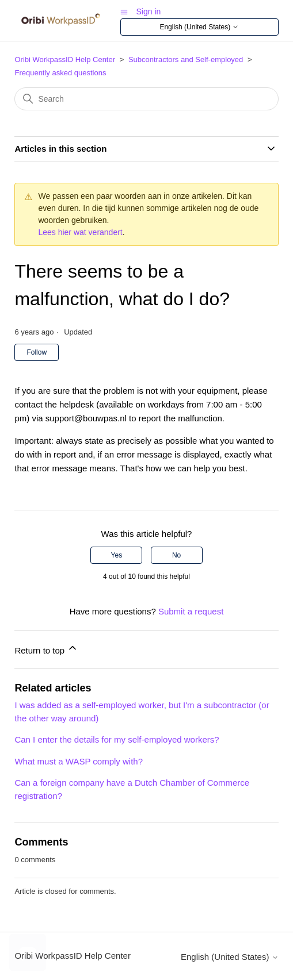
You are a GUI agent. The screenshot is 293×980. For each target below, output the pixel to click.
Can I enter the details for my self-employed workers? (117, 739)
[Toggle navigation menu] (124, 11)
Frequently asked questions (60, 73)
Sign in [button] (149, 11)
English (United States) (199, 27)
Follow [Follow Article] (37, 352)
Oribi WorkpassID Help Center (65, 59)
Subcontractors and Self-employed (186, 59)
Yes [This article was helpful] (117, 555)
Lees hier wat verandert (80, 232)
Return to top (46, 649)
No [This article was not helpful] (176, 555)
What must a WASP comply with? (79, 761)
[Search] (146, 99)
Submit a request (191, 611)
